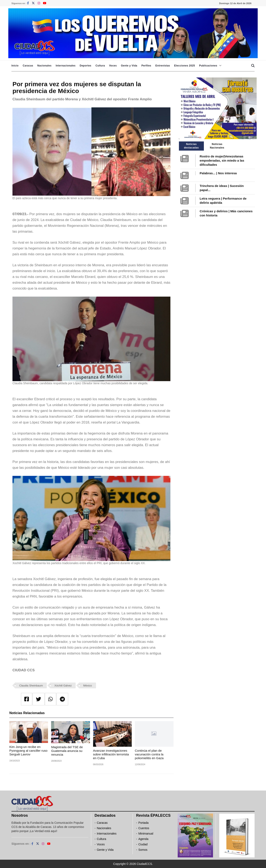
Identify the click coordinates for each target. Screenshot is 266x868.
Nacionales (44, 66)
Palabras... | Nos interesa (218, 173)
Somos (143, 850)
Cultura (100, 66)
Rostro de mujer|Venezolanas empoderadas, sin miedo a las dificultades (222, 160)
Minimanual (146, 834)
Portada (143, 823)
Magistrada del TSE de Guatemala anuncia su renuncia (67, 751)
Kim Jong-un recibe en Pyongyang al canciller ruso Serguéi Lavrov (28, 751)
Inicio (15, 66)
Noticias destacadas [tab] (191, 146)
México (88, 686)
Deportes (85, 66)
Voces (113, 66)
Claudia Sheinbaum (31, 686)
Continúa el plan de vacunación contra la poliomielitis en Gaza (149, 754)
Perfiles (146, 66)
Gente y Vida (129, 66)
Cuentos (144, 828)
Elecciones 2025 (185, 66)
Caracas (28, 66)
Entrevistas (163, 66)
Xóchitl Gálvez (63, 686)
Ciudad (143, 844)
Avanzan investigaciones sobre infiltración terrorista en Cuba (111, 754)
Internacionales (66, 66)
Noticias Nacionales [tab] (217, 146)
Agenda (143, 839)
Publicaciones (208, 66)
